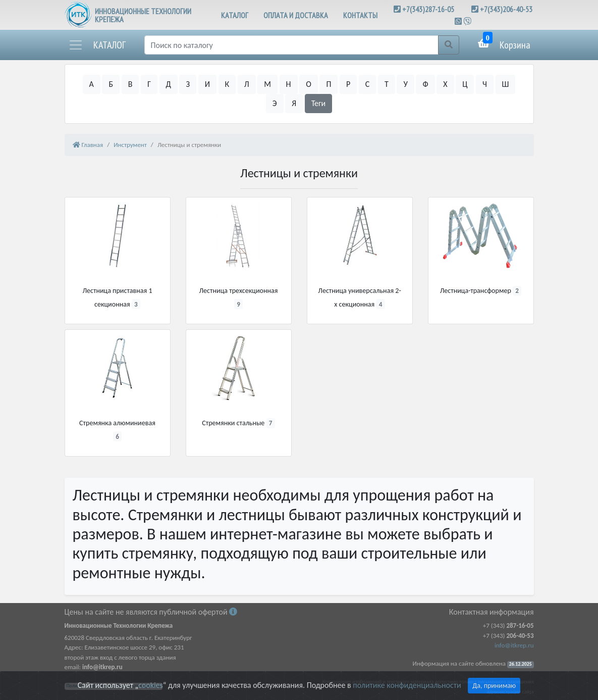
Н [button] (289, 84)
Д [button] (169, 84)
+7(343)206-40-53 (506, 9)
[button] (97, 45)
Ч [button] (485, 84)
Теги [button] (319, 103)
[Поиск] (291, 45)
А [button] (92, 84)
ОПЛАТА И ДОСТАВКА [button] (296, 15)
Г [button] (149, 84)
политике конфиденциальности (407, 685)
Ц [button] (465, 84)
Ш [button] (506, 84)
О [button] (309, 84)
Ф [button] (425, 84)
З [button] (188, 84)
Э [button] (275, 103)
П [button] (329, 84)
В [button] (130, 84)
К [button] (227, 84)
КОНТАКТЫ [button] (360, 15)
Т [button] (387, 84)
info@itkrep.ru (514, 645)
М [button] (267, 84)
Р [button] (348, 84)
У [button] (405, 84)
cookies (150, 685)
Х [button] (445, 84)
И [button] (207, 84)
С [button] (368, 84)
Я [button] (294, 103)
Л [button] (247, 84)
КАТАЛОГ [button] (235, 15)
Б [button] (111, 84)
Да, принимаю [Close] (494, 686)
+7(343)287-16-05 (428, 9)
